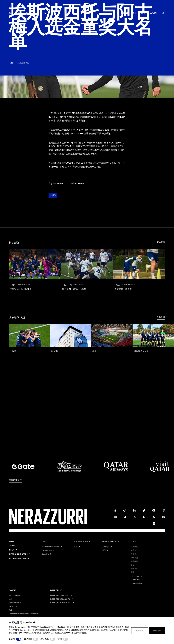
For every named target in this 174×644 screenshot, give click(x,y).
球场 (10, 599)
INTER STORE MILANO (60, 595)
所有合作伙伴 (15, 480)
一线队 (53, 172)
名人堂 (134, 550)
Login (153, 13)
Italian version (78, 160)
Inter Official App (17, 558)
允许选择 (140, 631)
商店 (134, 13)
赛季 (20, 13)
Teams (12, 546)
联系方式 (134, 569)
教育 (76, 547)
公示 (133, 565)
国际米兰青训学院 (81, 542)
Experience (47, 550)
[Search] (163, 13)
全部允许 (157, 631)
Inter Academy (137, 583)
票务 (143, 13)
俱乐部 (29, 13)
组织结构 (134, 547)
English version (56, 160)
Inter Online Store (18, 554)
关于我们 (106, 547)
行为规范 (134, 558)
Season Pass (14, 603)
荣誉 (133, 572)
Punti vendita (14, 595)
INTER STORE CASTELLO (61, 603)
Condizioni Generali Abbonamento (23, 614)
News (11, 542)
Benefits (46, 554)
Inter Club (135, 580)
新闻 (11, 13)
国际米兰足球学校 (109, 542)
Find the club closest (51, 547)
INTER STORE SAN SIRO (60, 599)
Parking (12, 606)
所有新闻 (161, 219)
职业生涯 (134, 561)
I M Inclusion (136, 576)
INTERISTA (123, 13)
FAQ (10, 610)
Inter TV (42, 13)
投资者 (134, 554)
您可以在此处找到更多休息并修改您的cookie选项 (86, 630)
